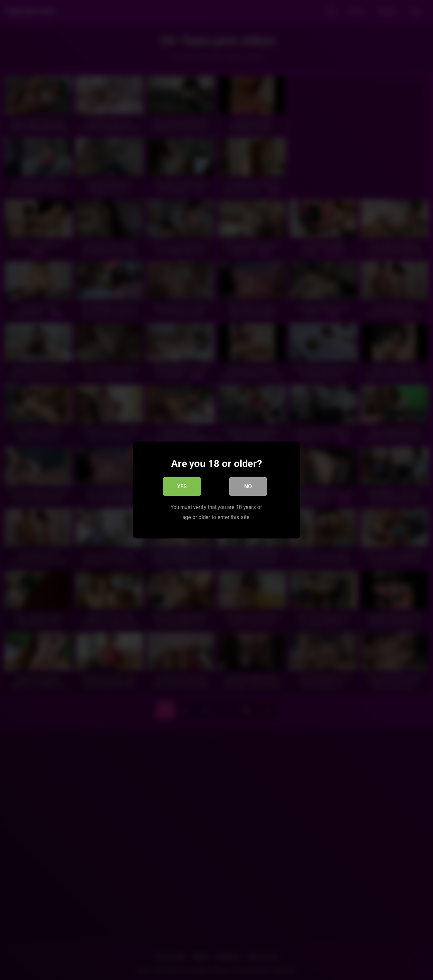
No (248, 487)
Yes (182, 487)
